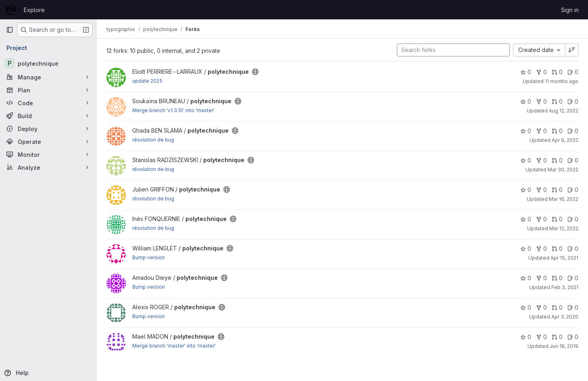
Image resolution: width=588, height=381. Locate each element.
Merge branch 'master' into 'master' (174, 346)
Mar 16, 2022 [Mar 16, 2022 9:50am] (564, 199)
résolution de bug (153, 140)
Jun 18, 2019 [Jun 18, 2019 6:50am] (564, 346)
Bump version (149, 257)
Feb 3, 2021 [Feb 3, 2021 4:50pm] (565, 287)
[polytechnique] (48, 63)
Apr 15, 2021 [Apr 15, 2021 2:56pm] (564, 258)
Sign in (570, 10)
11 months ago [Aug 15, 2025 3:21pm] (562, 81)
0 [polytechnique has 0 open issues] (573, 72)
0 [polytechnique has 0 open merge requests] (557, 72)
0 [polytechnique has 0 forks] (541, 72)
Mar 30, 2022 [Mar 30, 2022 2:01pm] (563, 170)
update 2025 (147, 81)
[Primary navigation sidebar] (10, 30)
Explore (34, 10)
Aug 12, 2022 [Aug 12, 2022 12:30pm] (564, 111)
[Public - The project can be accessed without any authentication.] (255, 72)
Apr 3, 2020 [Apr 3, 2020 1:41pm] (565, 317)
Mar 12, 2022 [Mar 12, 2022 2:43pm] (564, 228)
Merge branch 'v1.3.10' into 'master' (173, 110)
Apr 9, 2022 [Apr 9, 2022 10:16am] (565, 140)
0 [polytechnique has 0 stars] (526, 72)
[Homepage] (11, 10)
